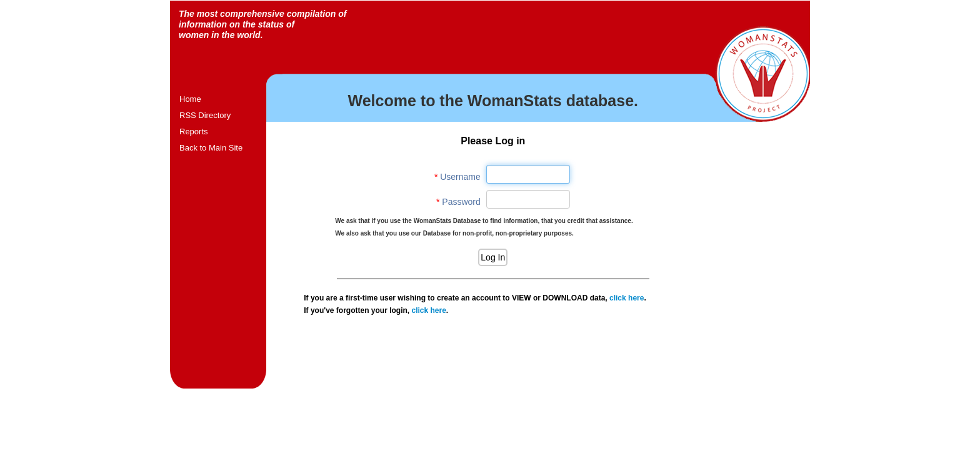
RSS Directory (205, 115)
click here (627, 298)
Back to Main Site (211, 148)
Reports (194, 131)
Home (190, 99)
